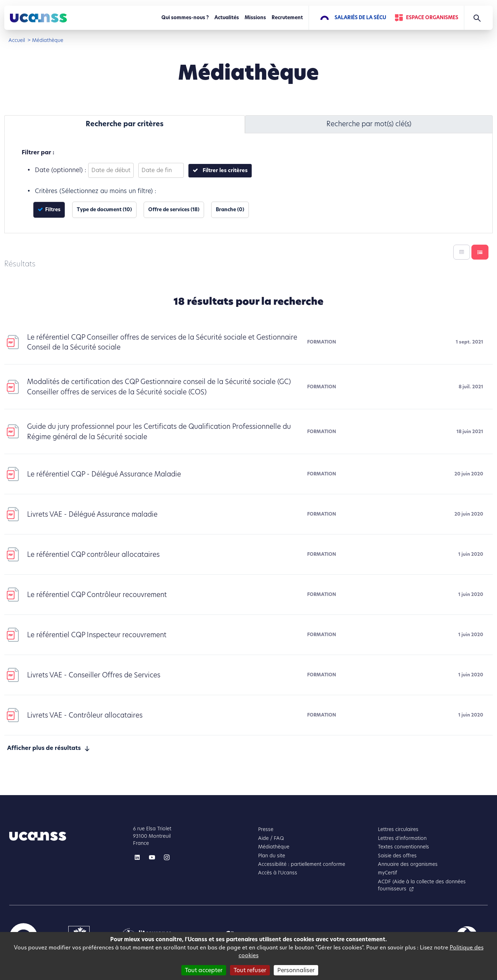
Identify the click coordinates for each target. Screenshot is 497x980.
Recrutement (287, 18)
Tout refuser (250, 970)
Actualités (227, 18)
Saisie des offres (397, 856)
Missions (255, 18)
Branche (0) (230, 210)
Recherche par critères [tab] (125, 124)
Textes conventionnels (404, 847)
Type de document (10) (104, 210)
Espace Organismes (432, 18)
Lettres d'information (402, 838)
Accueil (17, 40)
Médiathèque (274, 847)
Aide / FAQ (271, 838)
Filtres (52, 210)
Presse (266, 829)
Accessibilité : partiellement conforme (302, 864)
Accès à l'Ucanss (278, 873)
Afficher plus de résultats (44, 748)
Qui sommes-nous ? (185, 18)
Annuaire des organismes (408, 864)
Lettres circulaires (398, 829)
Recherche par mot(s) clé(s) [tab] (369, 124)
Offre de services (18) (174, 210)
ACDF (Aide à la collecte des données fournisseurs (422, 885)
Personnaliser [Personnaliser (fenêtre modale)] (296, 970)
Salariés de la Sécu (360, 18)
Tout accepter (204, 970)
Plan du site (272, 856)
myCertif (388, 873)
